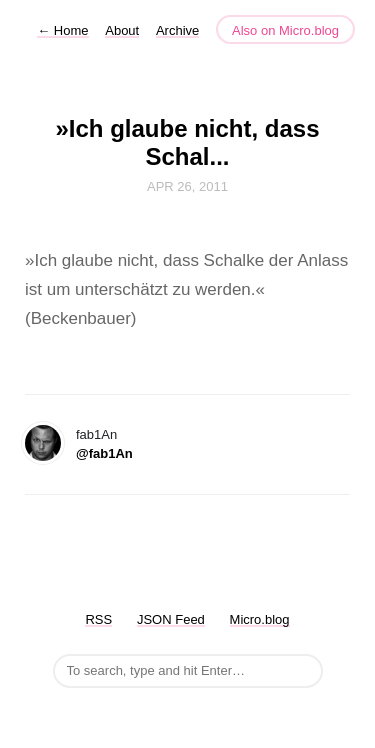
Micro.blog (260, 619)
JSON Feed (171, 619)
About (122, 30)
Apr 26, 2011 (187, 186)
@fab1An (104, 453)
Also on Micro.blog (285, 30)
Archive (177, 30)
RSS (98, 619)
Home (62, 30)
